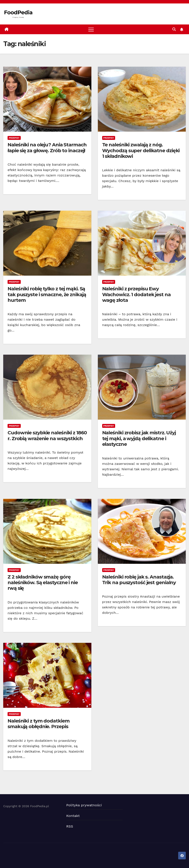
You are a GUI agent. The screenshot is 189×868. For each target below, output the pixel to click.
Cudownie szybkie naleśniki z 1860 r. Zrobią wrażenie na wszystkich (47, 436)
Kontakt (73, 816)
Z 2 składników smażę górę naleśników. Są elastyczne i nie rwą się (43, 583)
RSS (70, 826)
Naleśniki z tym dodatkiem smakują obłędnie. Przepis (39, 724)
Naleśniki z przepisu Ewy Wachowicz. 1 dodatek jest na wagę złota (136, 294)
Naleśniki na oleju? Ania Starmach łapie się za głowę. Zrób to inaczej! (47, 148)
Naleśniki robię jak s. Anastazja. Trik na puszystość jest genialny (139, 580)
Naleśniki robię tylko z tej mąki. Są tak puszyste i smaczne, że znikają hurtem (47, 294)
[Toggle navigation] (91, 29)
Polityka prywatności (84, 805)
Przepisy (14, 138)
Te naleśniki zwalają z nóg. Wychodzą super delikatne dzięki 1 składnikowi (141, 150)
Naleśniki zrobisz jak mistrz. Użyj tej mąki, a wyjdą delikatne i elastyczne (139, 438)
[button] (174, 29)
